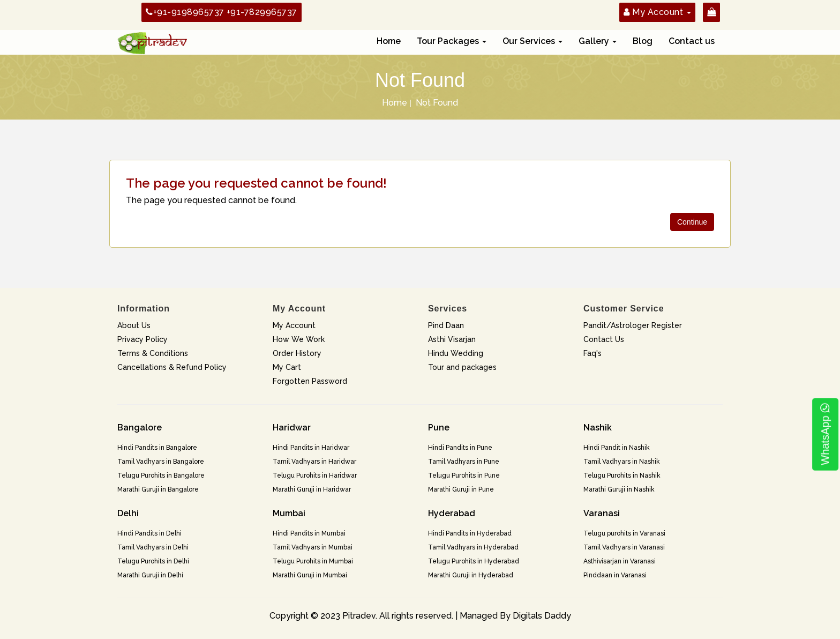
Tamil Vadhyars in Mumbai (313, 547)
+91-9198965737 (185, 12)
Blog (643, 41)
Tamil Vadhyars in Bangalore (161, 462)
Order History (297, 353)
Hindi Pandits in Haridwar (311, 448)
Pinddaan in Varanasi (615, 575)
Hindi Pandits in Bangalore (157, 448)
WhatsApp (825, 434)
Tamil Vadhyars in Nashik (622, 462)
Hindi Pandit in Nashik (617, 448)
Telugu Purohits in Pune (464, 475)
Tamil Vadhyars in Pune (464, 462)
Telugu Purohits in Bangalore (161, 475)
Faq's (592, 353)
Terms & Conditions (153, 353)
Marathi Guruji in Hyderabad (471, 575)
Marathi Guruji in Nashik (619, 489)
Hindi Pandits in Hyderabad (470, 533)
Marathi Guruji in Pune (461, 489)
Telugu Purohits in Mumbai (313, 561)
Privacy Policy (142, 339)
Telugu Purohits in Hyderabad (474, 561)
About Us (134, 325)
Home (389, 41)
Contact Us (604, 339)
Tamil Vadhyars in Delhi (153, 547)
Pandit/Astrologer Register (633, 325)
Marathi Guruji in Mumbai (310, 575)
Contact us (692, 41)
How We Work (299, 339)
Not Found (437, 103)
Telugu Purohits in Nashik (622, 475)
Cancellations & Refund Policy (172, 367)
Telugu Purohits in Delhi (153, 561)
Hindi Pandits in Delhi (149, 533)
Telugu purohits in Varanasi (624, 533)
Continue (692, 222)
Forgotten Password (310, 381)
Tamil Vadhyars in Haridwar (314, 462)
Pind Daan (446, 325)
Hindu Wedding (456, 353)
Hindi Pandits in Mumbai (309, 533)
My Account (294, 325)
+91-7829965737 (262, 12)
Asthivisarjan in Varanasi (620, 561)
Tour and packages (462, 367)
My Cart (287, 367)
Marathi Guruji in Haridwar (312, 489)
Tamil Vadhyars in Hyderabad (473, 547)
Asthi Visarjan (452, 339)
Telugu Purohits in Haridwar (315, 475)
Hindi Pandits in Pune (460, 448)
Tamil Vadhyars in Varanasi (624, 547)
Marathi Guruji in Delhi (150, 575)
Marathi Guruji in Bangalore (158, 489)
